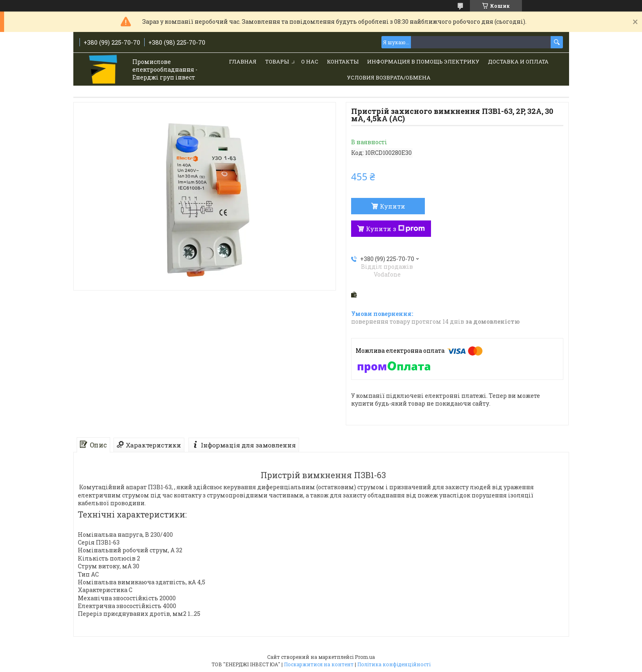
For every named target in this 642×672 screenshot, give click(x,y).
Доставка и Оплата (518, 61)
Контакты (343, 61)
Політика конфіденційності (394, 664)
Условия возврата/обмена (389, 77)
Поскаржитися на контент (319, 664)
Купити (392, 206)
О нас (310, 61)
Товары (277, 61)
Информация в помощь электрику (423, 61)
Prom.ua (365, 657)
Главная (243, 61)
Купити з (395, 229)
